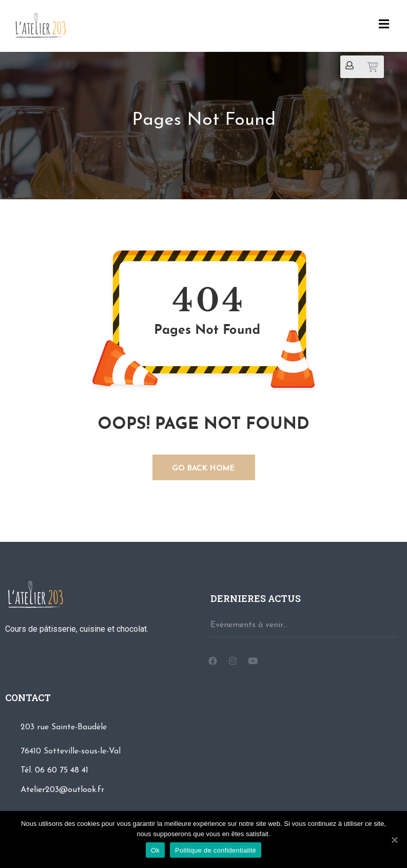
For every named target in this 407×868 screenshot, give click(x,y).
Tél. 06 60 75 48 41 (54, 770)
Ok (155, 850)
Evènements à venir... (249, 625)
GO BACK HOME (204, 469)
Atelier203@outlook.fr (62, 790)
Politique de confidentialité (216, 850)
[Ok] (394, 840)
